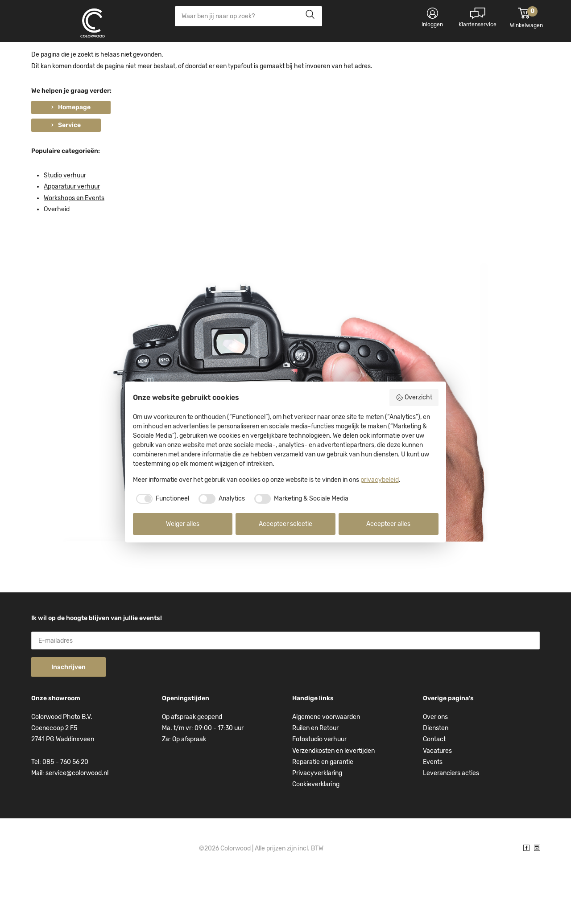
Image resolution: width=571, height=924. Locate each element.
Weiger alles (183, 524)
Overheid (57, 254)
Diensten (436, 773)
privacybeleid (380, 480)
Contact (434, 784)
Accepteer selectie (285, 524)
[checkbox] (161, 499)
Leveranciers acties (451, 818)
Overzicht (414, 398)
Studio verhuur (65, 220)
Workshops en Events (74, 243)
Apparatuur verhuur (72, 231)
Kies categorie (62, 58)
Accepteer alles (388, 524)
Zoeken (308, 16)
